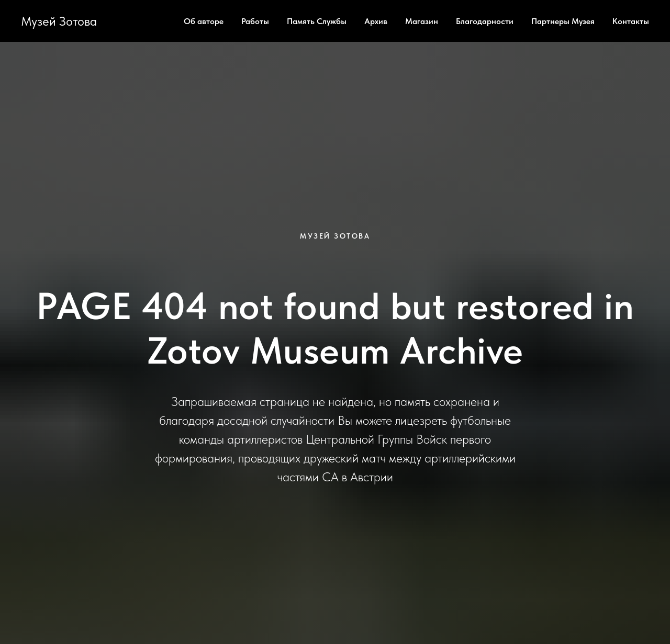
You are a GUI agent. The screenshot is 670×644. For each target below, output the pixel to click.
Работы (255, 21)
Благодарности (485, 21)
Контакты (631, 21)
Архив (376, 21)
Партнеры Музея (563, 21)
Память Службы (317, 21)
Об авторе (204, 21)
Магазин (422, 21)
